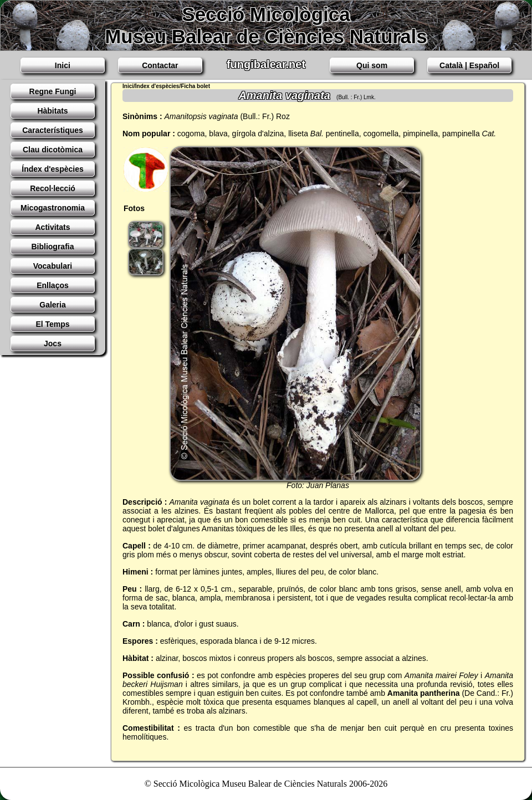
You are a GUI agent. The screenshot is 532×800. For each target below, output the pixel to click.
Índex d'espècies (53, 169)
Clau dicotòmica (53, 150)
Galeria (52, 305)
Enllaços (53, 285)
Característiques (53, 130)
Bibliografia (52, 247)
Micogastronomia (53, 208)
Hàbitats (52, 111)
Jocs (53, 343)
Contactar (160, 65)
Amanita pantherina (424, 693)
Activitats (52, 227)
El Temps (52, 324)
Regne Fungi (53, 91)
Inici (63, 65)
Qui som (372, 65)
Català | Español (469, 65)
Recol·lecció (53, 188)
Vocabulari (53, 266)
